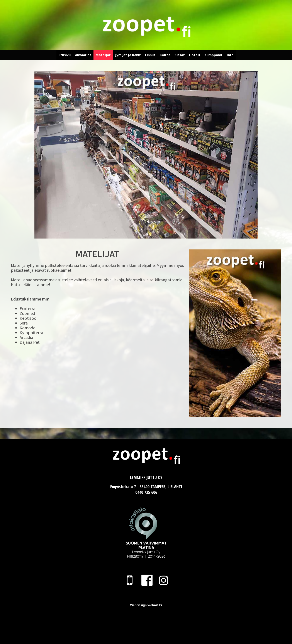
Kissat (180, 55)
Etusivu (65, 55)
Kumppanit (213, 55)
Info (230, 55)
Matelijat (103, 55)
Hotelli (195, 55)
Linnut (150, 55)
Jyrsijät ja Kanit (128, 55)
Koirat (165, 55)
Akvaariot (83, 55)
